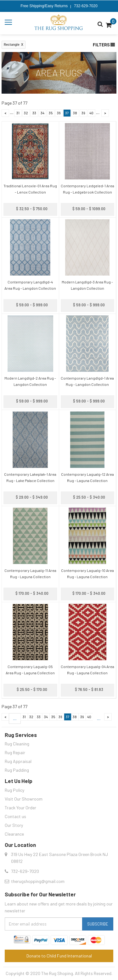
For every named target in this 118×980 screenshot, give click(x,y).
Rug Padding (17, 770)
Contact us (15, 816)
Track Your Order (20, 808)
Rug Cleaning (17, 744)
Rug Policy (14, 790)
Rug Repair (15, 752)
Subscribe (98, 924)
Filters (104, 45)
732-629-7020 (86, 6)
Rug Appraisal (18, 761)
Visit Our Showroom (24, 799)
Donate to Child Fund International (59, 956)
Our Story (14, 825)
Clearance (14, 834)
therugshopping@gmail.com (38, 881)
